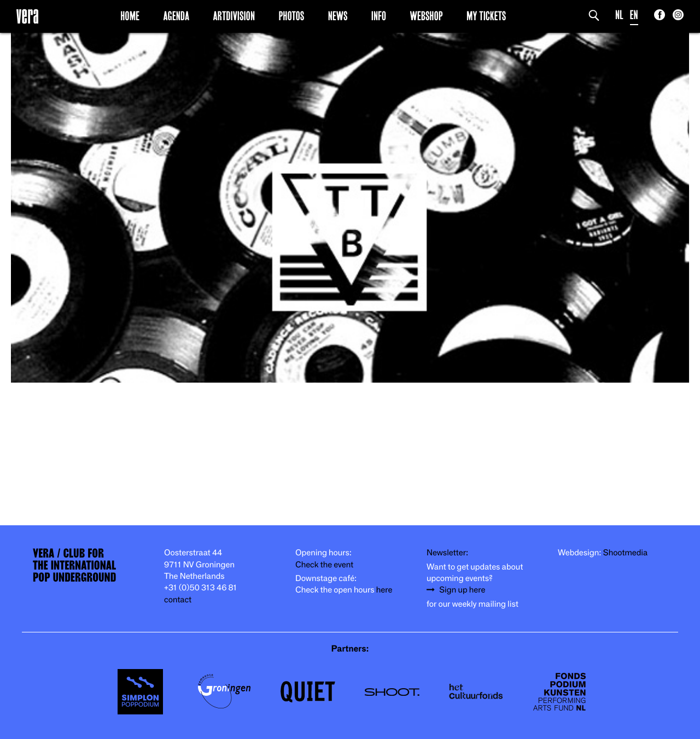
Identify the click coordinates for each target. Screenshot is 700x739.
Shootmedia (626, 553)
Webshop (427, 16)
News (338, 16)
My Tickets (486, 16)
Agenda (176, 16)
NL (619, 15)
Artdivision (234, 16)
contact (178, 600)
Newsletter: (447, 553)
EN (634, 15)
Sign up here (462, 590)
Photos (291, 16)
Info (379, 16)
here (384, 590)
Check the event (324, 565)
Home (130, 16)
